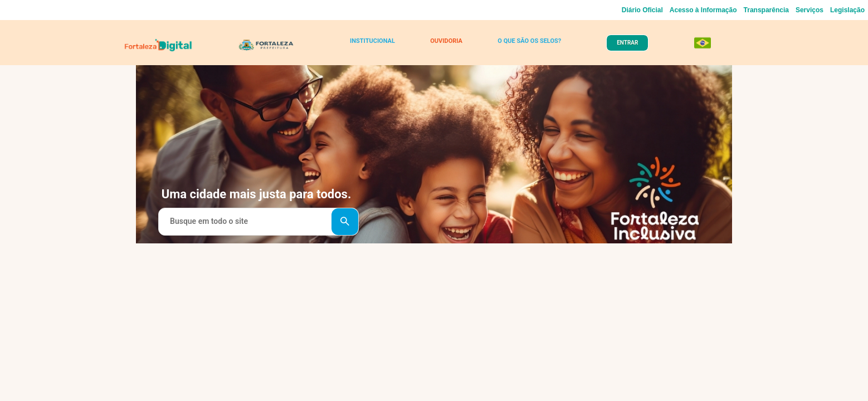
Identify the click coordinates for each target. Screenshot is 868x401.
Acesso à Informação (703, 10)
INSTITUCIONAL (375, 46)
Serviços (810, 10)
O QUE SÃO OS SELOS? (524, 46)
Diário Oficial (642, 10)
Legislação (847, 10)
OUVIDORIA (444, 46)
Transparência (766, 10)
